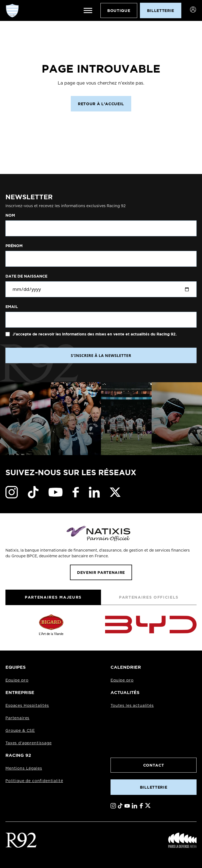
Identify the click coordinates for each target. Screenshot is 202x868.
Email (12, 307)
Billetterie (154, 787)
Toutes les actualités (132, 706)
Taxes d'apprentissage (29, 743)
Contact (154, 765)
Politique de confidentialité (34, 781)
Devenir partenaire (101, 572)
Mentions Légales (24, 769)
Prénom (14, 246)
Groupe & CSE (20, 731)
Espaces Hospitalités (27, 706)
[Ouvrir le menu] (88, 11)
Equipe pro (17, 680)
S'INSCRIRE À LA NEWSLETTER (101, 355)
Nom (10, 215)
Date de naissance (26, 276)
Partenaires (17, 718)
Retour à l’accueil (101, 104)
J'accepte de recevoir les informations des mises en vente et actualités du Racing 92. (94, 334)
